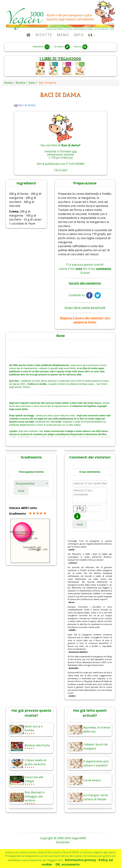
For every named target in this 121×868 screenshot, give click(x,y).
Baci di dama (25, 105)
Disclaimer (63, 842)
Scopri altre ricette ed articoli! (85, 307)
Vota (21, 491)
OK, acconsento (68, 864)
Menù (63, 35)
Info (79, 35)
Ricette (44, 35)
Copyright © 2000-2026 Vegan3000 (63, 838)
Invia (80, 524)
